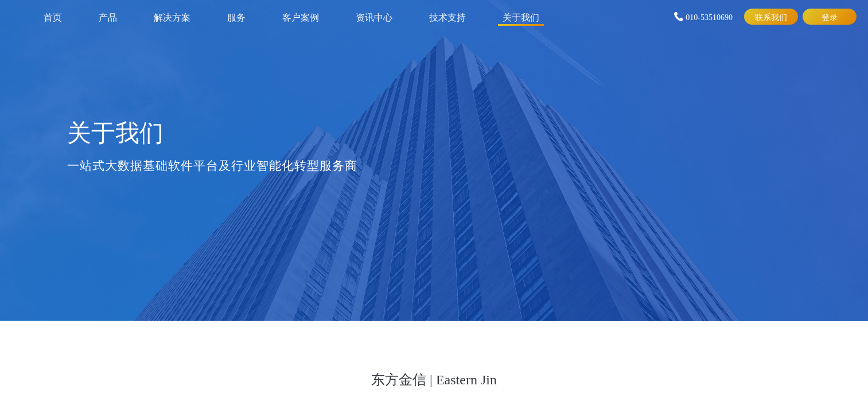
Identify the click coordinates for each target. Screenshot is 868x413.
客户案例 (301, 17)
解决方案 (172, 17)
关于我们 (521, 17)
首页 (53, 17)
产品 (108, 17)
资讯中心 (374, 17)
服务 (236, 17)
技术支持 (447, 17)
